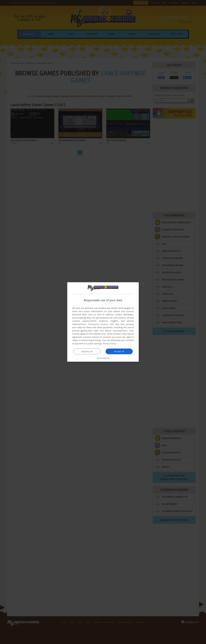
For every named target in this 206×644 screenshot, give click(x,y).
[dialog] (103, 322)
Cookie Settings (94, 343)
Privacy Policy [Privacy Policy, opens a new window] (110, 343)
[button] (103, 358)
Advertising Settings (91, 340)
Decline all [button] (87, 351)
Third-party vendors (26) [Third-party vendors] (101, 324)
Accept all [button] (119, 351)
